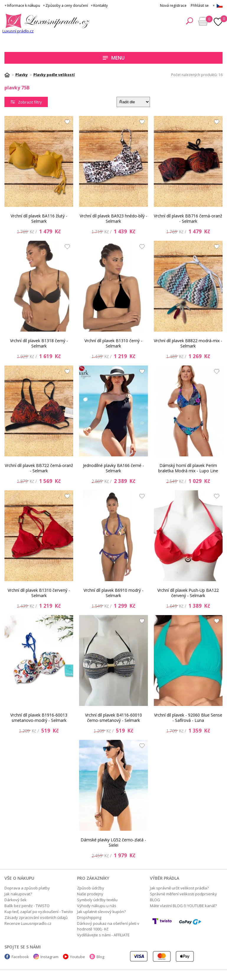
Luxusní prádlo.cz (18, 31)
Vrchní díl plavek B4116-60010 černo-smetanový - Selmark (113, 718)
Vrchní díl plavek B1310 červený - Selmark (39, 593)
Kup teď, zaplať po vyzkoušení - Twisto (39, 912)
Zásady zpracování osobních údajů (36, 917)
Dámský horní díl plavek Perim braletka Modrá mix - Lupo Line (188, 468)
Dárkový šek (15, 900)
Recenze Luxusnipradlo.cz (28, 923)
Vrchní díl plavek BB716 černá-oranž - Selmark (188, 218)
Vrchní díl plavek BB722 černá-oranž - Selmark (39, 468)
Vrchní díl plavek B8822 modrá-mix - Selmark (188, 343)
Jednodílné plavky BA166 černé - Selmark (113, 468)
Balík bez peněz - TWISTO (27, 906)
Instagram (49, 957)
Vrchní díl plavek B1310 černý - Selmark (113, 343)
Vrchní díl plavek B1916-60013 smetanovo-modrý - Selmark (39, 718)
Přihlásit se (200, 5)
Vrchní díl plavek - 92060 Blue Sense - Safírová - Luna (188, 718)
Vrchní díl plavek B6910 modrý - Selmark (113, 593)
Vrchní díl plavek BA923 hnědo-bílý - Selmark (113, 218)
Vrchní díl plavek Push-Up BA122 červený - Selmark (188, 593)
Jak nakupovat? (18, 894)
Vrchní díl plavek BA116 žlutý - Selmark (39, 218)
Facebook (20, 957)
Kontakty (101, 5)
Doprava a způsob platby (27, 888)
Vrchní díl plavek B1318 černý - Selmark (39, 343)
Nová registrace (173, 5)
